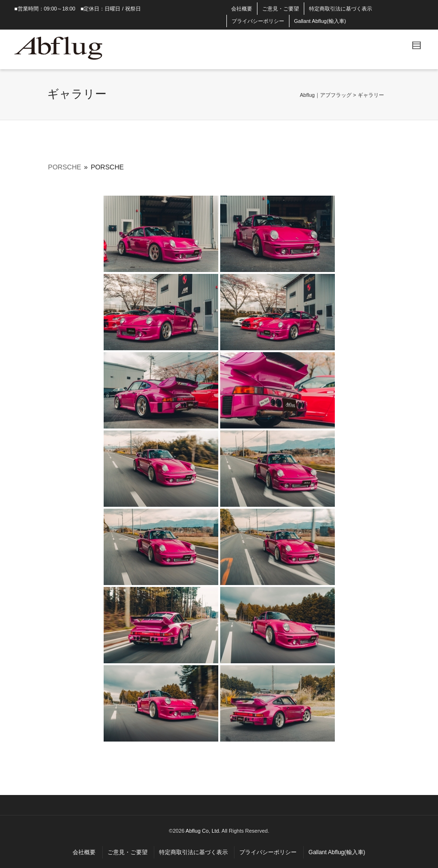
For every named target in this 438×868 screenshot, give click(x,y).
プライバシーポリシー (258, 21)
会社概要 (242, 9)
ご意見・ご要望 (281, 9)
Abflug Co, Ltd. (204, 831)
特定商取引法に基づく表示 (341, 9)
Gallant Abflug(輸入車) (320, 21)
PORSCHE (65, 167)
